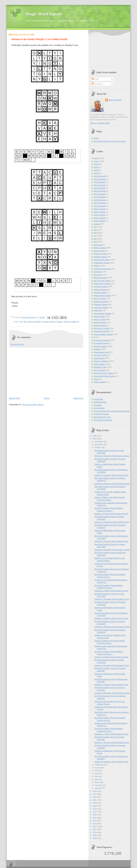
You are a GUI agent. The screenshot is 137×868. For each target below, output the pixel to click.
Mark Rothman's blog (102, 417)
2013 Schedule (100, 182)
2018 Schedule (100, 197)
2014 (95, 821)
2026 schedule (100, 221)
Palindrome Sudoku (102, 331)
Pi (95, 337)
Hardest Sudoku (100, 292)
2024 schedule (100, 215)
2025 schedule (100, 218)
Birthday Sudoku (100, 257)
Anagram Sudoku (101, 254)
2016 (95, 815)
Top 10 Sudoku (100, 370)
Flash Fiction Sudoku (102, 284)
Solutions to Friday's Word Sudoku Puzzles (112, 514)
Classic (97, 266)
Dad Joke (98, 275)
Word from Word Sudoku (104, 373)
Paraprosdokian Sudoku (103, 334)
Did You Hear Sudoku (102, 281)
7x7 (95, 236)
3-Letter (97, 224)
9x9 (95, 242)
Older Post (78, 398)
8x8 (95, 239)
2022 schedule (100, 209)
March (98, 782)
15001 (96, 167)
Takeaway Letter (100, 367)
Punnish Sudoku (49, 322)
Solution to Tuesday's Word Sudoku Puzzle (112, 475)
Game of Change (101, 290)
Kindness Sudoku (101, 304)
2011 (95, 829)
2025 (95, 439)
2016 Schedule (100, 191)
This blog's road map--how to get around (110, 141)
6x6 (25, 322)
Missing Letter (99, 316)
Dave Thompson (29, 317)
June (97, 773)
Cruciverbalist (99, 408)
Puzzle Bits (98, 399)
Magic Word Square (44, 14)
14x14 (96, 164)
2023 (95, 794)
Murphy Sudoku (34, 322)
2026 (95, 436)
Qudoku (60, 322)
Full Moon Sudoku (101, 286)
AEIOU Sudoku (100, 248)
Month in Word (100, 319)
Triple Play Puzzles (101, 414)
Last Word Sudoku (101, 307)
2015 (95, 818)
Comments (97, 84)
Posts (95, 79)
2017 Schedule (100, 194)
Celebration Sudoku (102, 263)
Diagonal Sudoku (101, 278)
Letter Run (98, 310)
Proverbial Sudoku (101, 343)
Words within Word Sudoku (105, 376)
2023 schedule (100, 212)
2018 (95, 809)
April (97, 779)
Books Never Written (102, 260)
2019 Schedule (100, 200)
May (97, 776)
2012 (95, 826)
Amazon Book (99, 251)
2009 (95, 835)
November (99, 445)
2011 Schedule (100, 176)
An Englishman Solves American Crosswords (112, 411)
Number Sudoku (100, 325)
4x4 (21, 322)
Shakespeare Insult (101, 352)
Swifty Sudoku (99, 364)
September (99, 765)
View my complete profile (100, 123)
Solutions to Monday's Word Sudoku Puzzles (112, 484)
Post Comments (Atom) (33, 405)
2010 (95, 832)
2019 (95, 806)
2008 (95, 838)
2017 (95, 812)
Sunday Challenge (71, 322)
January (98, 788)
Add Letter (98, 245)
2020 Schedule (100, 203)
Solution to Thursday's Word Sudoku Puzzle (112, 456)
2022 (95, 797)
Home (47, 398)
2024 (95, 791)
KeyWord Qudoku (101, 302)
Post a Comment (17, 344)
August (98, 768)
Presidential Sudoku (102, 340)
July (97, 771)
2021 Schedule (100, 206)
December (99, 442)
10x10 (96, 158)
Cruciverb (98, 405)
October (98, 447)
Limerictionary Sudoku (103, 313)
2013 (95, 824)
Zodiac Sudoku (100, 382)
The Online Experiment (103, 420)
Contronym (98, 272)
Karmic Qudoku (100, 298)
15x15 (96, 170)
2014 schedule (100, 185)
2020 (95, 803)
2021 (95, 800)
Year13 (97, 379)
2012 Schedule (100, 179)
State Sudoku (99, 358)
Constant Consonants (102, 269)
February (99, 785)
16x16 (96, 173)
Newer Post (14, 398)
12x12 (96, 161)
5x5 (95, 230)
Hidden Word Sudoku (102, 296)
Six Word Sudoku (101, 355)
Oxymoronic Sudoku (102, 328)
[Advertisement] (46, 372)
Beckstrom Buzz (100, 402)
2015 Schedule (100, 188)
